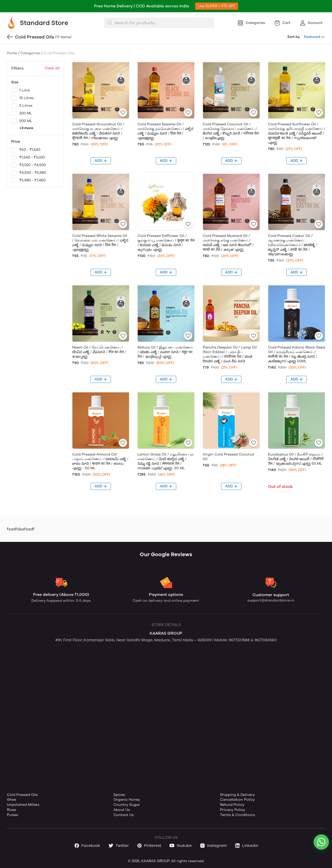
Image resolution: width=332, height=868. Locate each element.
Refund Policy (232, 805)
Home (12, 53)
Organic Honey (127, 800)
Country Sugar (127, 805)
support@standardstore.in (271, 600)
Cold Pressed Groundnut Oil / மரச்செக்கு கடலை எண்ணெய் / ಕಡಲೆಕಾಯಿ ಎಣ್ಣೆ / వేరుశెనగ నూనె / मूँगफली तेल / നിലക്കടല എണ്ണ (98, 131)
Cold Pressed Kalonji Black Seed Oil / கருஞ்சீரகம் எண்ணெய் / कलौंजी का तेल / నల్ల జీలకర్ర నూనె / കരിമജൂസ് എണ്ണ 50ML (296, 354)
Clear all (52, 68)
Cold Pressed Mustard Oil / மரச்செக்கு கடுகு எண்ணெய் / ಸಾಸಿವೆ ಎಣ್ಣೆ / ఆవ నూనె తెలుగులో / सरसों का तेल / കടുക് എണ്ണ (228, 243)
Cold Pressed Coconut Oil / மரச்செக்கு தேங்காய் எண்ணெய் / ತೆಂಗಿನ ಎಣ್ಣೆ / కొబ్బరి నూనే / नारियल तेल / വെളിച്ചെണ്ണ (231, 131)
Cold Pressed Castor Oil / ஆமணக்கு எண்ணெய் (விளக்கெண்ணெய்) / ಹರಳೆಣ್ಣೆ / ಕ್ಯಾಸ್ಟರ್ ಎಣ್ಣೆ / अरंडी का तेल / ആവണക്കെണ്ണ (293, 245)
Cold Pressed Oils (22, 795)
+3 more (26, 128)
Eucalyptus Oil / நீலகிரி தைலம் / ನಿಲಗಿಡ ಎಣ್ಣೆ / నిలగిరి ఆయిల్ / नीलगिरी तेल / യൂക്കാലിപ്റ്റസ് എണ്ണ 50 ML (296, 459)
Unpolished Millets (23, 805)
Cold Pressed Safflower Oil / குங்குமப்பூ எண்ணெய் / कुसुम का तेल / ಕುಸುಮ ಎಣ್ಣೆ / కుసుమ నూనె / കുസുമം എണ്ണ (166, 243)
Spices (119, 795)
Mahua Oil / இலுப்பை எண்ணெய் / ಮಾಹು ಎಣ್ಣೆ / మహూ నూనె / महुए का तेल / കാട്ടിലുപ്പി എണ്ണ (165, 352)
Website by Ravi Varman (165, 650)
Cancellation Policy (237, 800)
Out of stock (280, 486)
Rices (11, 810)
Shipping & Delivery (237, 795)
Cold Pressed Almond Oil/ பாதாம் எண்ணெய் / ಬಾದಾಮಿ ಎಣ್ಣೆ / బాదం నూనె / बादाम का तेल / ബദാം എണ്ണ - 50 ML (100, 461)
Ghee (11, 800)
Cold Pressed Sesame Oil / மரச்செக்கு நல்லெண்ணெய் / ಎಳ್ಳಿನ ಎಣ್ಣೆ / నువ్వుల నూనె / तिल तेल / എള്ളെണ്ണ (165, 131)
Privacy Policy (233, 810)
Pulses (12, 815)
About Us (122, 810)
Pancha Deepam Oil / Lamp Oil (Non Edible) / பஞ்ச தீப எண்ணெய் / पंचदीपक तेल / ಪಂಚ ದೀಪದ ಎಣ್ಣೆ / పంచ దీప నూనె (230, 354)
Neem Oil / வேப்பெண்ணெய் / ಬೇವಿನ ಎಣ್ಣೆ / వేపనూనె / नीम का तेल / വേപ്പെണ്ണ (99, 352)
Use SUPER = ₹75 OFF (217, 6)
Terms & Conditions (238, 815)
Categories (30, 53)
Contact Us (124, 815)
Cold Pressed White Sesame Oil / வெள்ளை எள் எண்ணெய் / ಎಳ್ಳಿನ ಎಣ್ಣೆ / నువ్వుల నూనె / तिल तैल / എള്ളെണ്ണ (100, 243)
